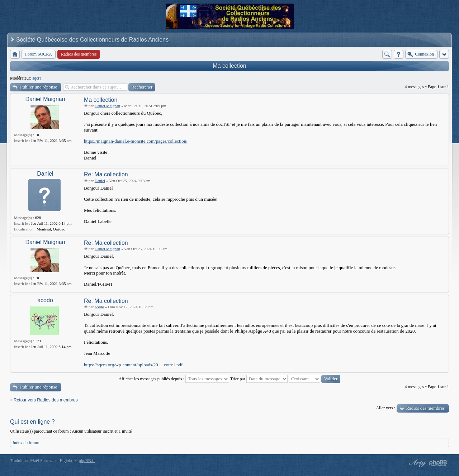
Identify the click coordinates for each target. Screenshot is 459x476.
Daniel (45, 174)
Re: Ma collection (106, 174)
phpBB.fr (87, 461)
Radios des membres (425, 408)
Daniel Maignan (45, 99)
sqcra (37, 78)
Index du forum (26, 443)
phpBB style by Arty (417, 463)
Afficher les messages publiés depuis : (174, 379)
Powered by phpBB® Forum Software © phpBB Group (438, 463)
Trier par (259, 379)
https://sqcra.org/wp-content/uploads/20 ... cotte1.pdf (133, 365)
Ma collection (229, 66)
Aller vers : (385, 408)
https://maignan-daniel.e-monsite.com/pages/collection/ (136, 141)
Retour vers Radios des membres (46, 400)
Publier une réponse (39, 87)
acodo (45, 300)
